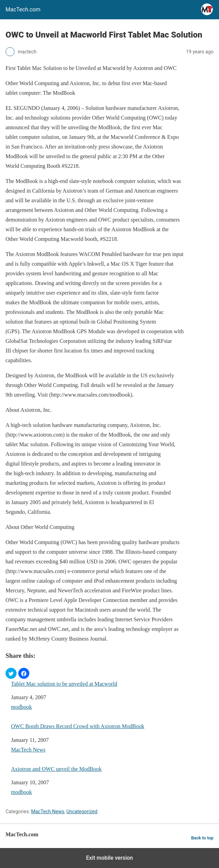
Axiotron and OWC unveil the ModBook (56, 769)
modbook (21, 707)
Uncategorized (82, 811)
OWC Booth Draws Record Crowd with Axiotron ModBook (78, 726)
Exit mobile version (109, 858)
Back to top (202, 838)
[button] (11, 673)
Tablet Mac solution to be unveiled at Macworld (64, 684)
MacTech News (28, 750)
